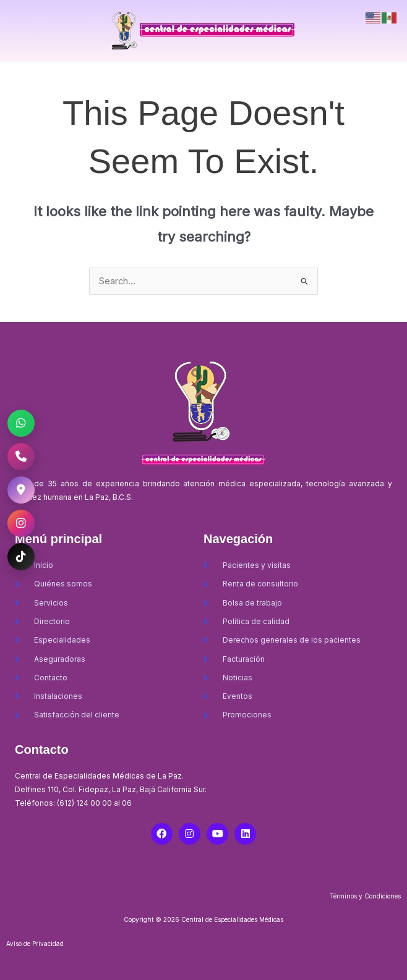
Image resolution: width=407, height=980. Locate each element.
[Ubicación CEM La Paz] (21, 490)
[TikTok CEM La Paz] (21, 557)
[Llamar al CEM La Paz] (21, 457)
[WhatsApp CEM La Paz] (21, 423)
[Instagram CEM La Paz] (21, 523)
